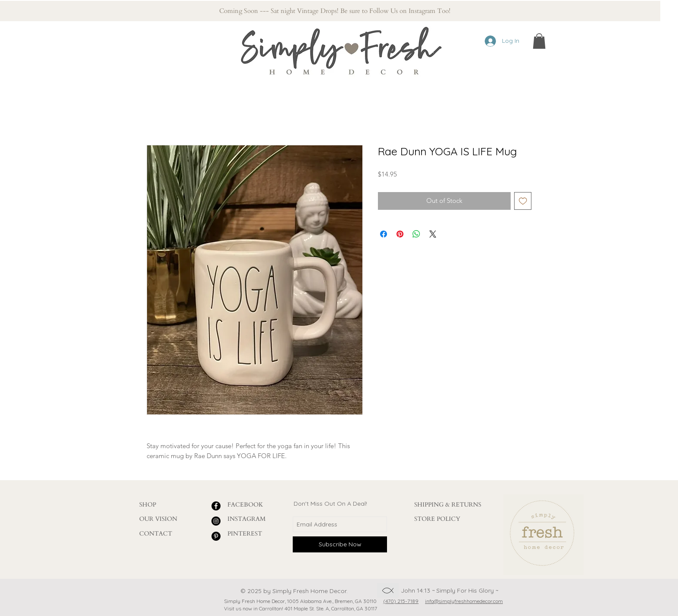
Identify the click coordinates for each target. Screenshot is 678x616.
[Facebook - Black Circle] (216, 506)
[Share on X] (433, 234)
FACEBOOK (245, 505)
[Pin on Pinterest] (400, 234)
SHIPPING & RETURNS (448, 505)
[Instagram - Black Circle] (216, 521)
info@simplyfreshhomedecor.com (464, 601)
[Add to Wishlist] (523, 201)
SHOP (148, 505)
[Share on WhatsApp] (416, 234)
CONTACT (156, 534)
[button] (539, 41)
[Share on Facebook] (384, 234)
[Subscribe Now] (340, 544)
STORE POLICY (437, 519)
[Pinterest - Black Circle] (216, 536)
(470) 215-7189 (401, 601)
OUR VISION (158, 519)
